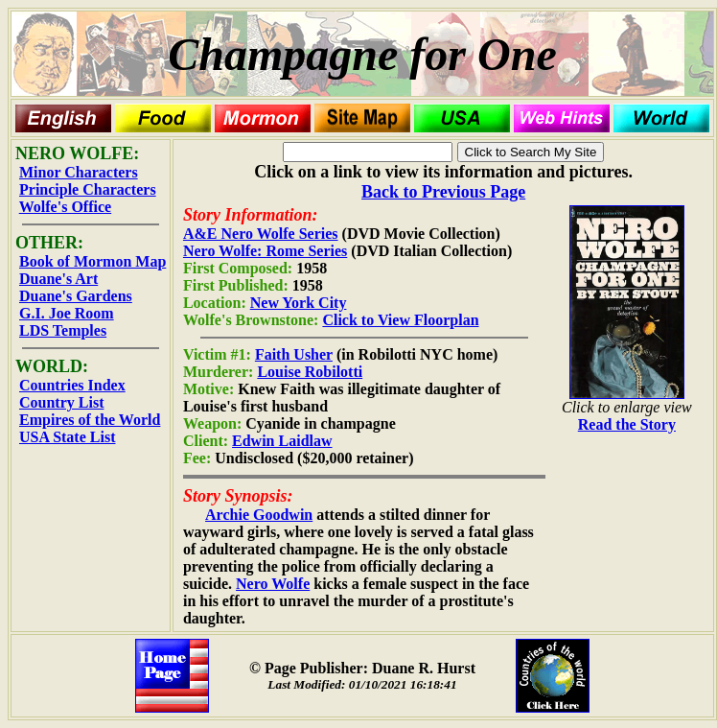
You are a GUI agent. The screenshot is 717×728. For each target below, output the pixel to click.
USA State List (67, 437)
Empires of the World (90, 420)
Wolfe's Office (65, 207)
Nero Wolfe (273, 584)
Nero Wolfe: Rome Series (265, 251)
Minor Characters (79, 172)
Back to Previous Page (443, 192)
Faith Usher (294, 354)
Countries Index (72, 385)
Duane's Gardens (76, 296)
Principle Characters (88, 189)
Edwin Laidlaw (282, 441)
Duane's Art (58, 279)
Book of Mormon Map (93, 261)
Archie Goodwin (259, 515)
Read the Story (627, 424)
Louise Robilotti (310, 372)
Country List (61, 402)
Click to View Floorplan (400, 320)
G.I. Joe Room (67, 313)
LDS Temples (63, 330)
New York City (299, 303)
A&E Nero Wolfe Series (261, 234)
